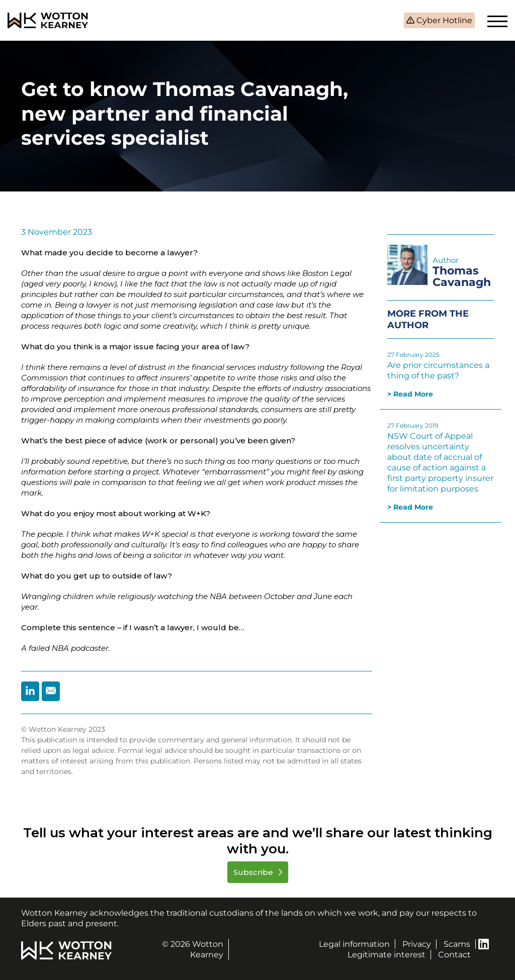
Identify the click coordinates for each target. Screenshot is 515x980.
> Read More (410, 394)
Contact (454, 955)
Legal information (354, 944)
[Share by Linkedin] (30, 691)
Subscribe (254, 872)
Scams (457, 944)
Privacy (417, 944)
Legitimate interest (387, 955)
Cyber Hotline (443, 20)
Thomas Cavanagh (462, 276)
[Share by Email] (51, 691)
